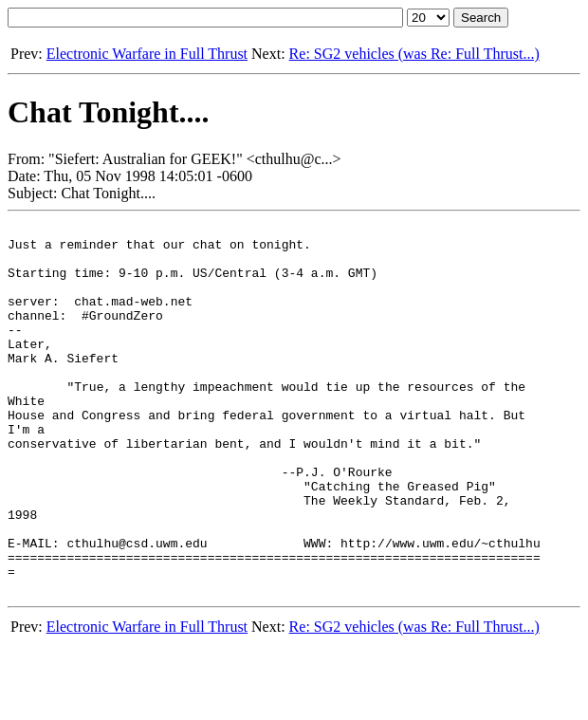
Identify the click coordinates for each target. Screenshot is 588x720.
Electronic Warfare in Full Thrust (147, 54)
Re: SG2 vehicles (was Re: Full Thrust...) (414, 54)
